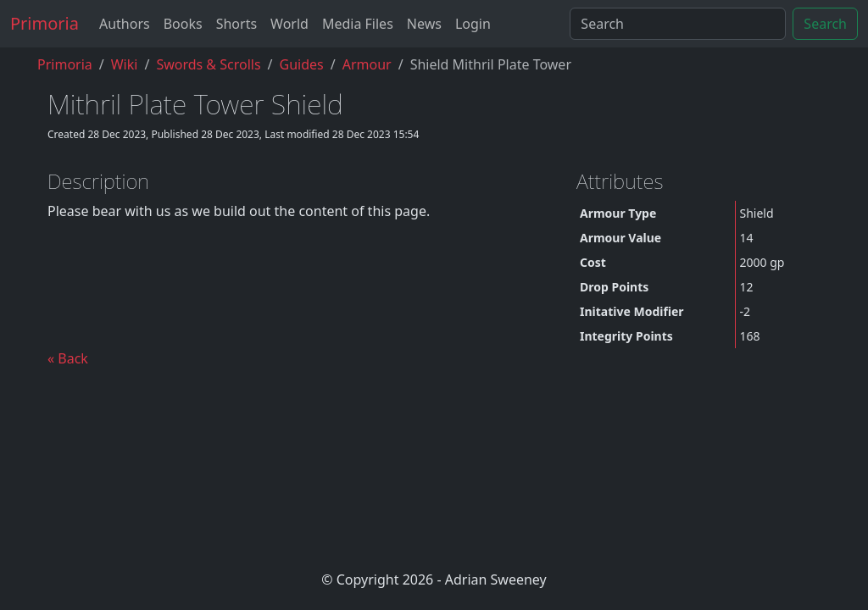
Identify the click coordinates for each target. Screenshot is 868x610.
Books (183, 24)
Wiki (125, 64)
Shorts (236, 24)
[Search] (678, 24)
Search (825, 24)
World (289, 24)
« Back (68, 358)
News (424, 24)
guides (302, 64)
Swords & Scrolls (208, 64)
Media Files (358, 24)
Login (473, 24)
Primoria (45, 23)
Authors (125, 24)
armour (367, 64)
